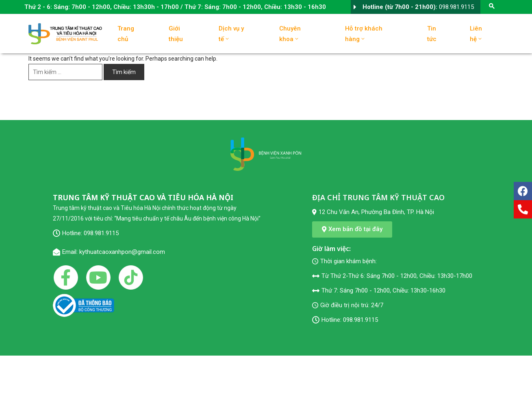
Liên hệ (476, 34)
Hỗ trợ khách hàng (364, 34)
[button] (352, 229)
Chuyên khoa (290, 34)
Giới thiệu (176, 34)
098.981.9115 (456, 7)
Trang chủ (126, 34)
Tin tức (432, 34)
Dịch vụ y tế (231, 34)
